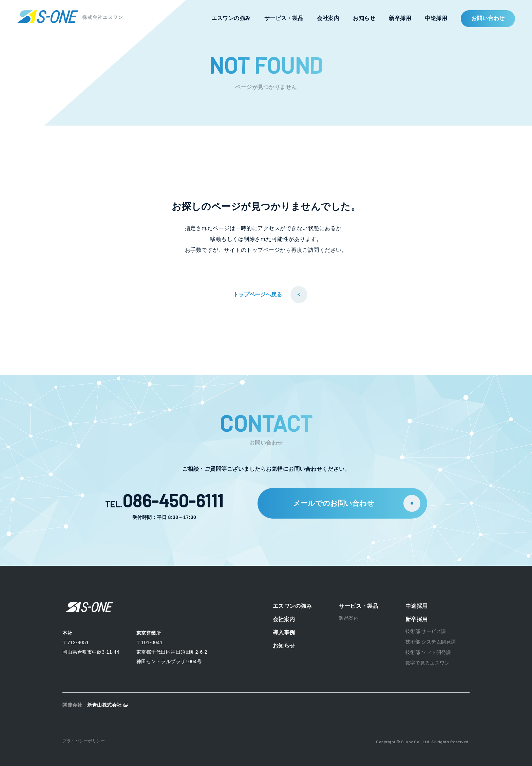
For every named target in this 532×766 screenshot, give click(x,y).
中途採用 (436, 18)
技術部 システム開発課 (431, 642)
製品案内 (349, 618)
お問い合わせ (488, 18)
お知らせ (364, 18)
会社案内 (328, 18)
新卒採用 (400, 18)
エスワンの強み (231, 18)
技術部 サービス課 (426, 631)
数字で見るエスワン (428, 663)
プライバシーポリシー (84, 741)
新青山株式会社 (104, 705)
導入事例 (284, 632)
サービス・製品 (284, 18)
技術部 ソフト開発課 (428, 652)
